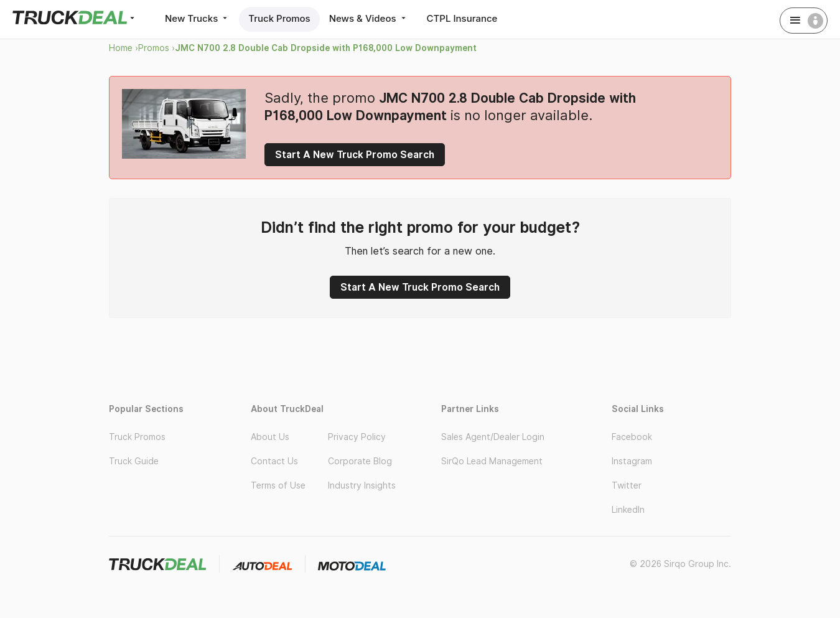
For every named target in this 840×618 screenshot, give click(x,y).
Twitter (627, 485)
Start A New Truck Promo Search (355, 155)
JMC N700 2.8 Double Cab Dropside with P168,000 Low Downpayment (326, 48)
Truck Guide (134, 461)
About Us (270, 437)
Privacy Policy (357, 437)
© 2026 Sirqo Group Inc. (680, 564)
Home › (124, 48)
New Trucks (197, 18)
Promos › (156, 48)
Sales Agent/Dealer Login (493, 437)
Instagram (632, 461)
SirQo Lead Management (492, 461)
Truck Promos (279, 18)
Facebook (632, 437)
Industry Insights (362, 485)
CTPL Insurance (462, 18)
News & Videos (369, 18)
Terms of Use (278, 485)
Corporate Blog (360, 461)
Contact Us (274, 461)
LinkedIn (628, 510)
